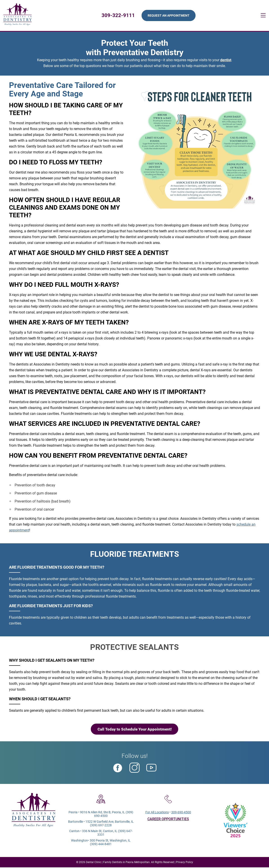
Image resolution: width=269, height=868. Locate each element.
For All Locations (157, 813)
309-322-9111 (118, 16)
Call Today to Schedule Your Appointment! (135, 730)
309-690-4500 (181, 813)
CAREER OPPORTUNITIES (168, 820)
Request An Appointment (169, 16)
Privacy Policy (185, 863)
